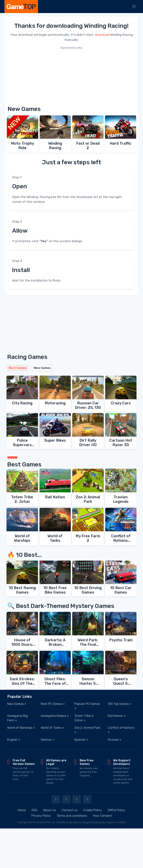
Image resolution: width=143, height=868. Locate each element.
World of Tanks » (52, 728)
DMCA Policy (117, 810)
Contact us (70, 810)
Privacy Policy (41, 816)
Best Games (18, 368)
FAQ (34, 810)
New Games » (17, 704)
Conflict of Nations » (121, 730)
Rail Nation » (117, 716)
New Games (42, 368)
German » (48, 740)
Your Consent (102, 816)
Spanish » (81, 740)
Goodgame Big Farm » (18, 718)
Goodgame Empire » (55, 716)
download (102, 35)
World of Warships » (21, 728)
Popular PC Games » (87, 706)
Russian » (115, 740)
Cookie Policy (93, 810)
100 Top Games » (120, 704)
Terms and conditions (72, 816)
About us (50, 810)
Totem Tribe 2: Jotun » (84, 718)
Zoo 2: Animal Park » (87, 730)
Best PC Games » (53, 704)
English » (14, 740)
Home (22, 810)
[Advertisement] (71, 76)
